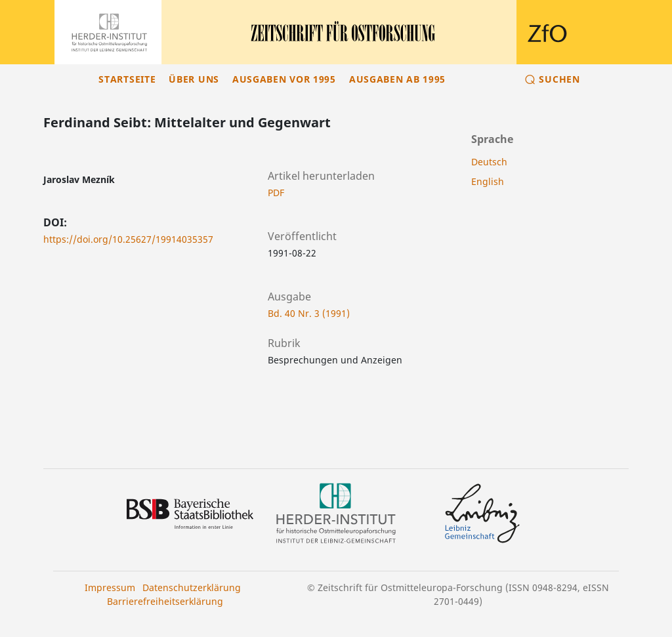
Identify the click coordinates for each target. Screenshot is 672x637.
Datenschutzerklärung (192, 587)
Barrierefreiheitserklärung (165, 601)
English (488, 181)
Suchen (559, 79)
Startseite (127, 79)
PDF (276, 193)
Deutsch (489, 162)
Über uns (194, 79)
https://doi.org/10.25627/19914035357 (128, 239)
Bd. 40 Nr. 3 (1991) (309, 313)
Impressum (110, 587)
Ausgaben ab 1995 (397, 79)
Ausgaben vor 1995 (284, 79)
